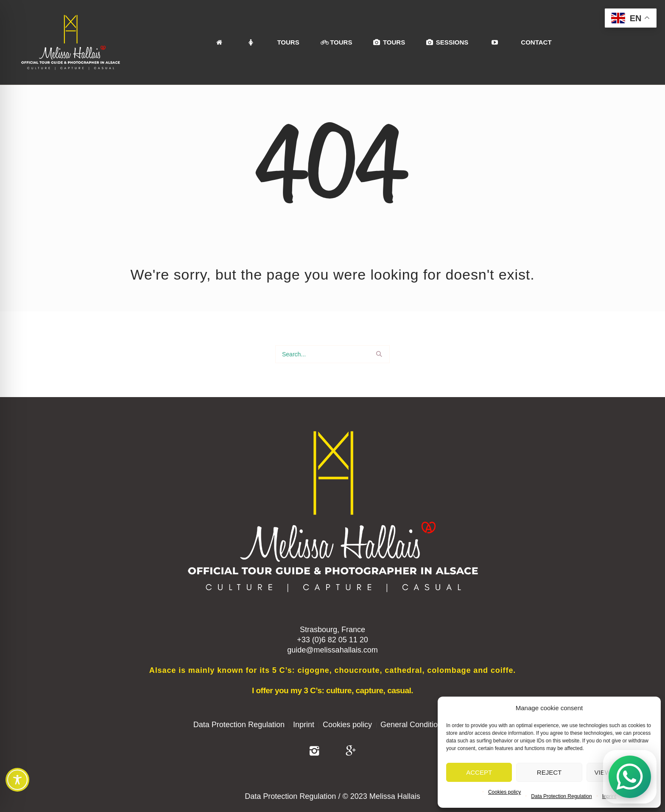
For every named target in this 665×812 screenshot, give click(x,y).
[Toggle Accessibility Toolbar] (17, 780)
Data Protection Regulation (561, 796)
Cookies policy (504, 792)
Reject (549, 772)
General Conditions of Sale (426, 725)
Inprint (304, 725)
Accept (479, 772)
